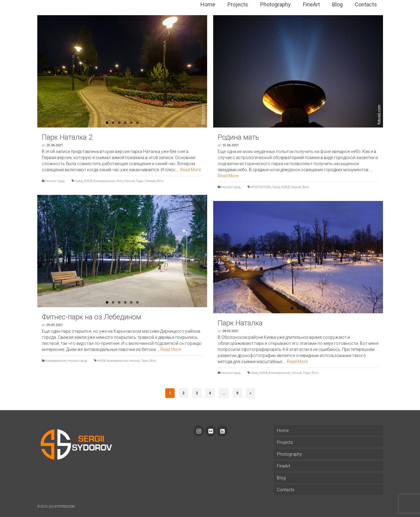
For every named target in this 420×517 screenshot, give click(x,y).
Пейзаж (150, 181)
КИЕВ (88, 181)
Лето (119, 181)
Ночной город (55, 181)
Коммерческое (104, 181)
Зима (254, 373)
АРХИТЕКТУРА (260, 187)
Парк (140, 181)
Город (79, 181)
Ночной (129, 181)
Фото (160, 181)
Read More (190, 170)
